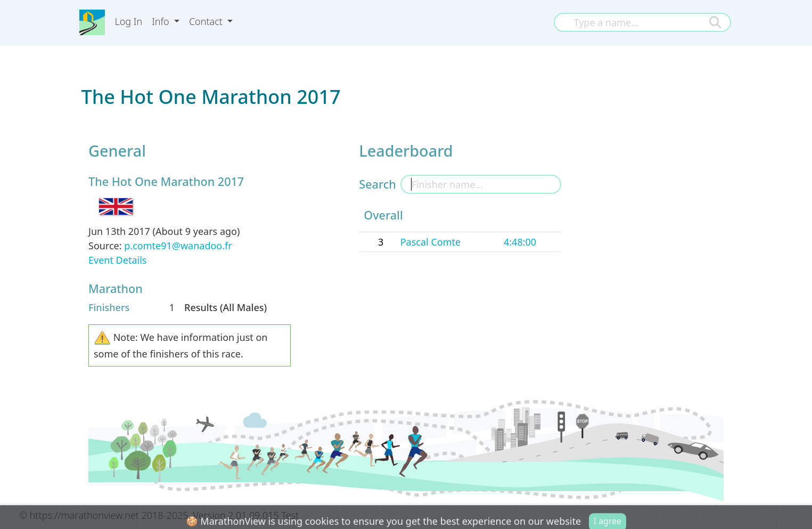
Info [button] (162, 21)
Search (377, 184)
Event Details (117, 260)
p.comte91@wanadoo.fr (178, 246)
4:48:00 (520, 242)
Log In (128, 21)
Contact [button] (207, 21)
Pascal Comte (430, 242)
